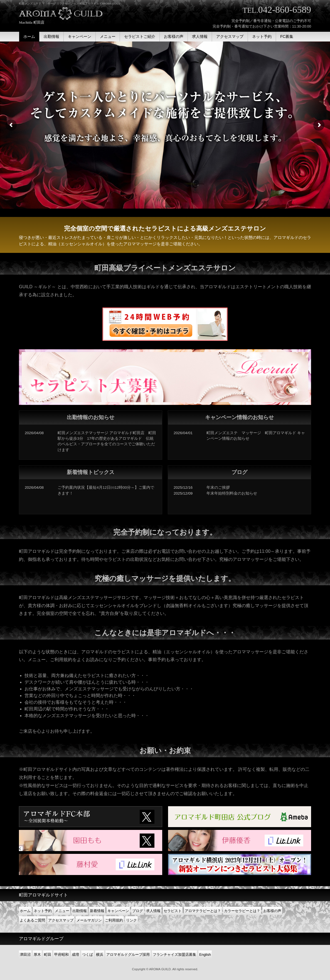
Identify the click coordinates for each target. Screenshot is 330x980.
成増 (75, 955)
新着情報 (97, 911)
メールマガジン (89, 920)
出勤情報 (80, 911)
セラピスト (173, 911)
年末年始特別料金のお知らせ (232, 493)
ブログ (239, 472)
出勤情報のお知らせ (91, 417)
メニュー (62, 911)
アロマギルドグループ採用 (128, 955)
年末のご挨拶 (218, 487)
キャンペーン (118, 911)
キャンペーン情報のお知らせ (239, 417)
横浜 (100, 955)
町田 (48, 955)
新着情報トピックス (91, 472)
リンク (131, 920)
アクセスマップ (61, 920)
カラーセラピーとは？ (242, 911)
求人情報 (153, 911)
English (205, 955)
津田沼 (25, 955)
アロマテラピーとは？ (203, 911)
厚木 (37, 955)
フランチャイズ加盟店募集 (174, 955)
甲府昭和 (61, 955)
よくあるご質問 (32, 920)
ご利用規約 (114, 920)
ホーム (25, 911)
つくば (88, 955)
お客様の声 (272, 911)
